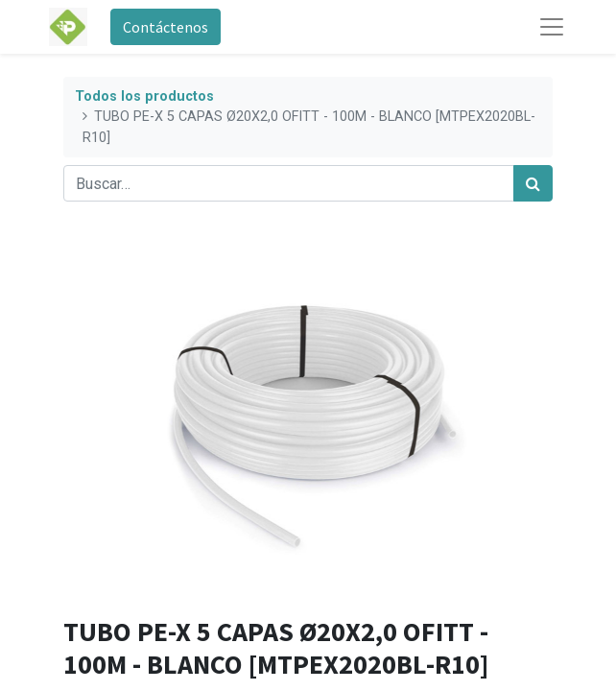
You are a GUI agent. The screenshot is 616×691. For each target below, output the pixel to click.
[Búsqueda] (533, 183)
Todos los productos (144, 96)
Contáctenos (166, 27)
